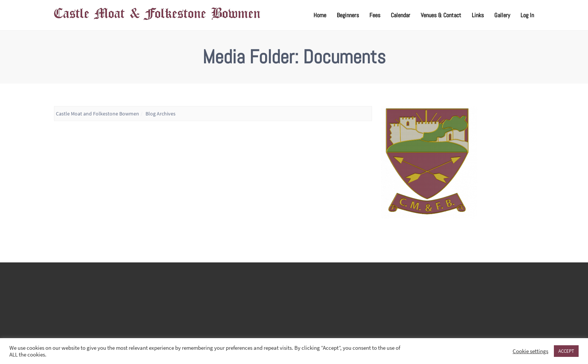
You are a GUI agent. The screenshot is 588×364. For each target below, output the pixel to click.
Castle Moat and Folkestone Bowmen (97, 114)
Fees (375, 15)
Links (478, 15)
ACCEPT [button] (566, 351)
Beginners (348, 15)
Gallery (502, 15)
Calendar (400, 15)
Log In (527, 15)
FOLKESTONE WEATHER (294, 302)
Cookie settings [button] (530, 351)
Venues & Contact (441, 15)
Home (320, 15)
